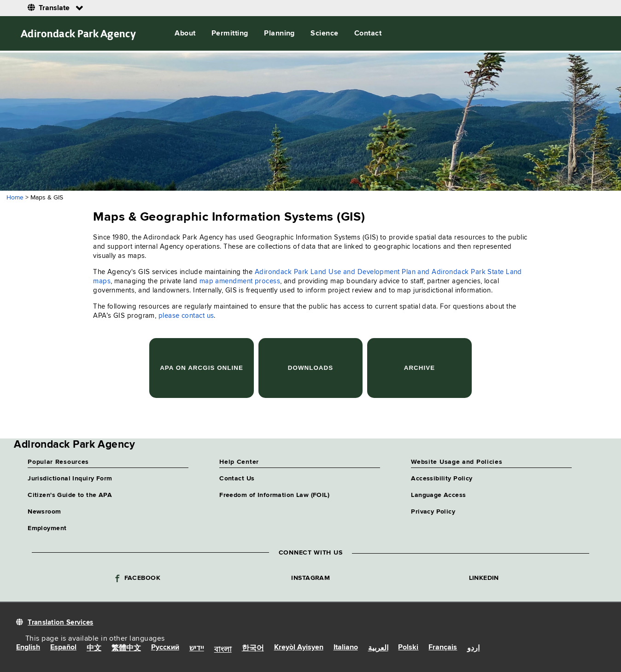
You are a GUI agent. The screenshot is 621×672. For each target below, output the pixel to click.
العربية (378, 649)
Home (15, 198)
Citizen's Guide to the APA (70, 495)
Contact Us (237, 479)
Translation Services (60, 622)
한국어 (253, 649)
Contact (368, 34)
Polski (408, 648)
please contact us (186, 316)
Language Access (438, 495)
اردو (473, 649)
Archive (419, 368)
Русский (165, 648)
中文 (94, 649)
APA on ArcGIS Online (202, 368)
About (185, 34)
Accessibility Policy (442, 479)
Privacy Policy (433, 512)
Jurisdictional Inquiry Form (70, 479)
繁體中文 (126, 649)
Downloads (310, 368)
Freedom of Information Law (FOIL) (274, 495)
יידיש (197, 649)
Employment (47, 528)
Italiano (346, 648)
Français (443, 648)
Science (324, 34)
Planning (279, 34)
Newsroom (44, 512)
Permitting (230, 34)
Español (63, 648)
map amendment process (240, 281)
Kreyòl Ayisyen (299, 648)
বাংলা (223, 650)
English (28, 648)
